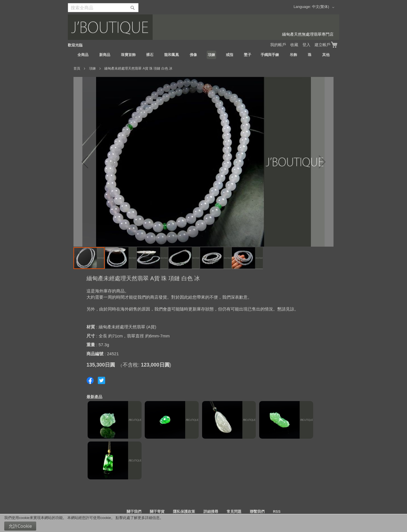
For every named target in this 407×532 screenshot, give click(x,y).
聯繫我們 (257, 511)
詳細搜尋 (211, 511)
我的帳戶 (278, 45)
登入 (306, 45)
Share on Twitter (101, 380)
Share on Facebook (90, 380)
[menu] (203, 55)
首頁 (77, 68)
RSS (277, 511)
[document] (203, 523)
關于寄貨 (157, 511)
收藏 (294, 45)
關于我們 (134, 511)
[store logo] (203, 27)
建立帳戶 (322, 45)
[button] (324, 7)
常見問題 (234, 511)
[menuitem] (83, 55)
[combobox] (103, 8)
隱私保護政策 (184, 511)
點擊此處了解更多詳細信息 (138, 518)
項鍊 (92, 68)
